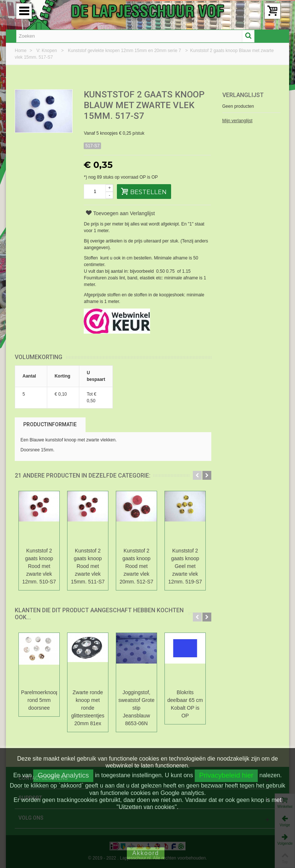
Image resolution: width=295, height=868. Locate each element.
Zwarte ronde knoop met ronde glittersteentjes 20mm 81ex (88, 708)
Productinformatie (50, 424)
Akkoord (146, 853)
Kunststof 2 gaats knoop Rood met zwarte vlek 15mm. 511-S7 (88, 566)
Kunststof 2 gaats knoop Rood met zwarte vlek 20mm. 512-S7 (136, 566)
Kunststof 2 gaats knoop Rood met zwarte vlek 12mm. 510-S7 (39, 566)
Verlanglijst (243, 95)
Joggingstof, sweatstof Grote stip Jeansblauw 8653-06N (136, 708)
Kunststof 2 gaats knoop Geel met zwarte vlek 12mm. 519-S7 (185, 566)
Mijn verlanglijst (237, 121)
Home (21, 51)
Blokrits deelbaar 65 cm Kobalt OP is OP (185, 704)
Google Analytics (63, 775)
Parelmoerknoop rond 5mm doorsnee (39, 700)
